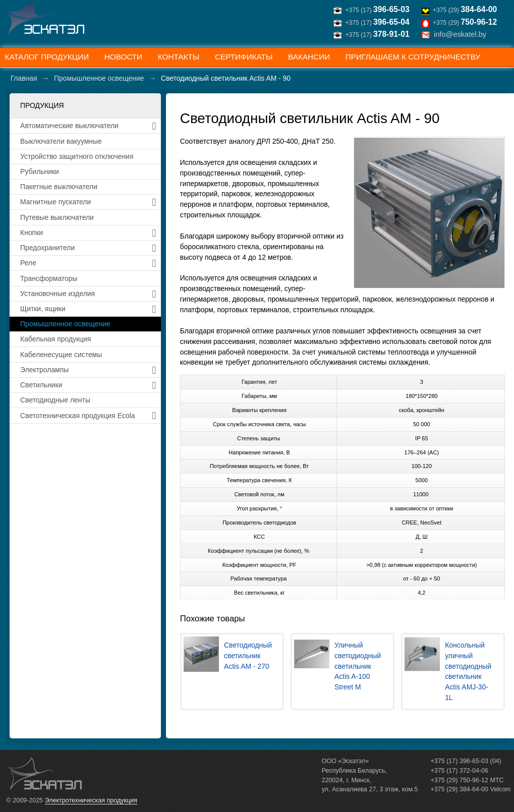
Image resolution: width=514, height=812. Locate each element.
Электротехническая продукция (91, 800)
